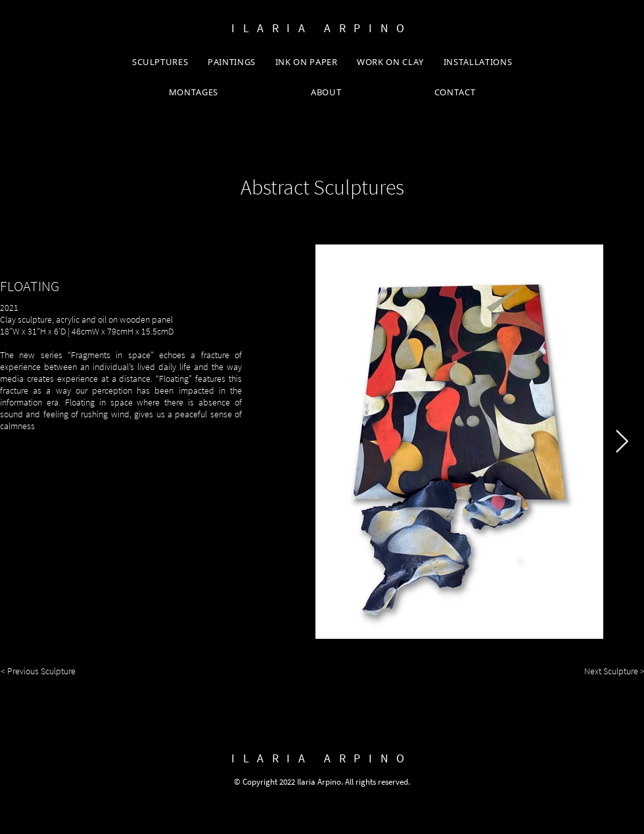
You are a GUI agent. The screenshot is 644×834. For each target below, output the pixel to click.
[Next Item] (622, 441)
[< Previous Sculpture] (41, 672)
